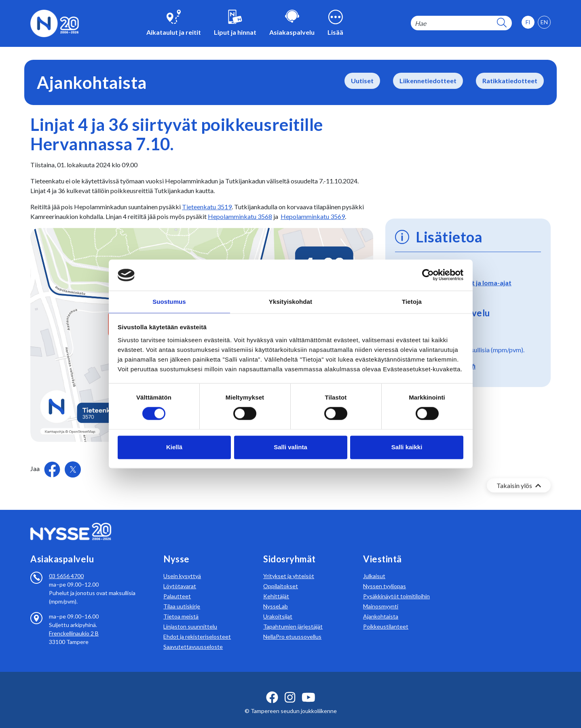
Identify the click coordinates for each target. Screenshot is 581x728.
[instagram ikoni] (290, 688)
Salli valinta (290, 447)
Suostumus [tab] (169, 301)
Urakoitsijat (278, 607)
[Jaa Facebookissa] (53, 468)
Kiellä (174, 447)
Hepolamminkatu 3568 (240, 216)
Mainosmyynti (381, 596)
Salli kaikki (407, 447)
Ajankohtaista (381, 607)
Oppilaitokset (281, 576)
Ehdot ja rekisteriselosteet (197, 627)
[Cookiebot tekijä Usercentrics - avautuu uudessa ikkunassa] (428, 275)
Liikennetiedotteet (428, 81)
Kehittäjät (276, 586)
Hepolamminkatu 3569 (313, 216)
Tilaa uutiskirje (182, 596)
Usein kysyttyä (182, 566)
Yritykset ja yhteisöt (289, 566)
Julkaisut (374, 566)
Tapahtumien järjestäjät (293, 617)
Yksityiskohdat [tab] (290, 301)
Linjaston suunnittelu (190, 617)
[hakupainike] (502, 23)
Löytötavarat (180, 576)
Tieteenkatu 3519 (207, 207)
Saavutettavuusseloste (193, 637)
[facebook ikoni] (272, 688)
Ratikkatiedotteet (510, 81)
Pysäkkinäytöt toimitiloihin (396, 586)
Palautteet (177, 586)
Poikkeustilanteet (386, 617)
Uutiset (362, 81)
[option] (544, 22)
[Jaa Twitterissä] (73, 469)
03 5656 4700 (66, 566)
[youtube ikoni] (308, 688)
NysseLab (276, 596)
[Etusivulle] (55, 22)
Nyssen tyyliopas (385, 576)
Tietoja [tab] (412, 301)
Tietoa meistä (181, 607)
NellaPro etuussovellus (292, 627)
